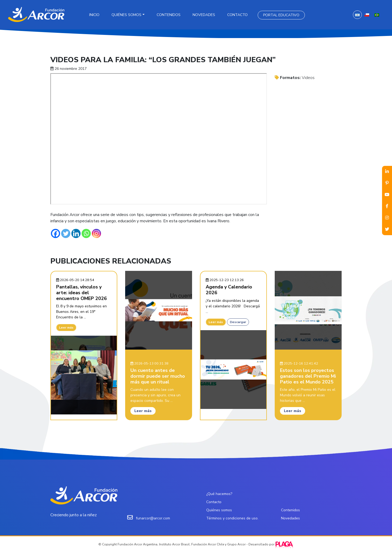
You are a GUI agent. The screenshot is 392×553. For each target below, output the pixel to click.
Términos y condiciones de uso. (232, 518)
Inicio (94, 15)
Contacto (237, 15)
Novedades (204, 15)
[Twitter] (66, 233)
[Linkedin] (76, 233)
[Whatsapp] (86, 233)
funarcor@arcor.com (153, 518)
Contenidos (169, 15)
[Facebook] (55, 233)
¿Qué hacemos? (219, 494)
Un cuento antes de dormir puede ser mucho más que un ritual (158, 376)
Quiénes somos (126, 15)
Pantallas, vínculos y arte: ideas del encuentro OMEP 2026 (81, 293)
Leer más (66, 328)
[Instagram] (96, 233)
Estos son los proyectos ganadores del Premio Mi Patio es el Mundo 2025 (308, 376)
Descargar (238, 322)
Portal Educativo (281, 15)
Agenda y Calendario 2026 (229, 290)
